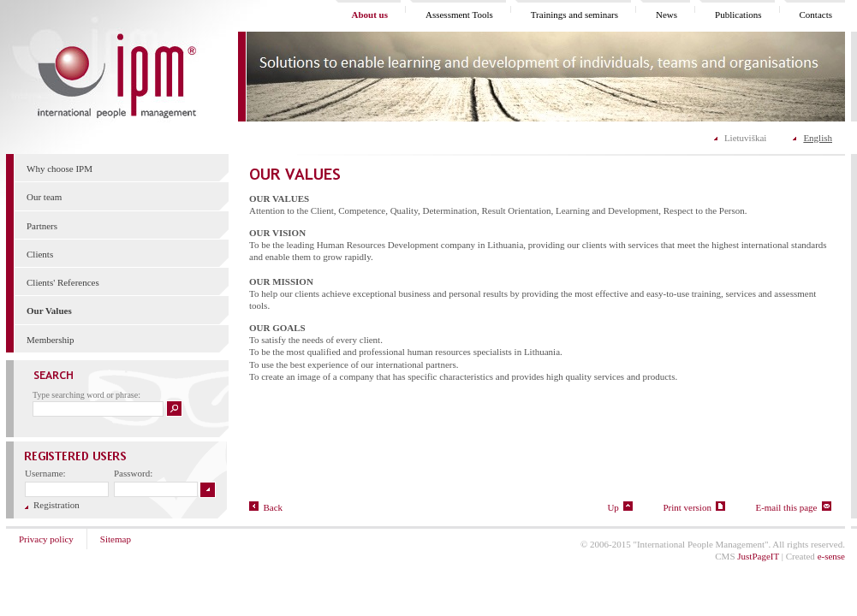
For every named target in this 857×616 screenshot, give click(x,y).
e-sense (831, 556)
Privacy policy (46, 539)
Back (266, 507)
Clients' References (63, 282)
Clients (40, 254)
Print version (694, 507)
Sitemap (116, 539)
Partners (42, 226)
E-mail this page (793, 507)
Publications (738, 15)
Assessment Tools (459, 15)
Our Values (49, 311)
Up (620, 507)
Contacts (816, 15)
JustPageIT (758, 556)
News (667, 15)
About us (369, 15)
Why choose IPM (60, 169)
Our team (44, 197)
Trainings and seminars (574, 15)
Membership (51, 340)
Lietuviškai (746, 138)
